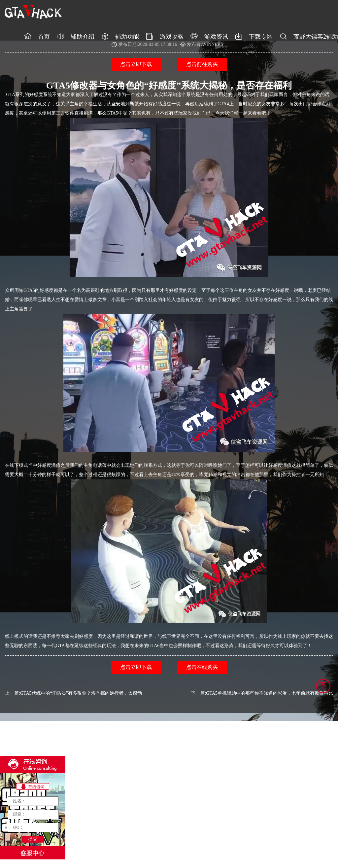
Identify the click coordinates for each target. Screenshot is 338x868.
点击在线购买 (202, 667)
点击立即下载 (136, 64)
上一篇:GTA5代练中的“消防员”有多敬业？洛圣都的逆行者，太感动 (73, 693)
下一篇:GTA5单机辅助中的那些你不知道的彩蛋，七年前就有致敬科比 (262, 693)
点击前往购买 (202, 64)
